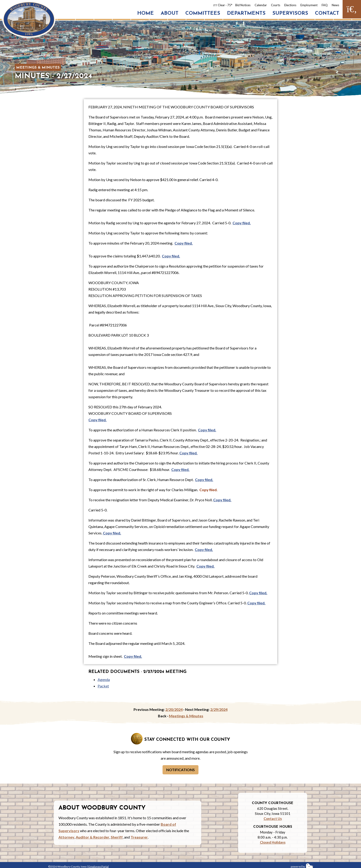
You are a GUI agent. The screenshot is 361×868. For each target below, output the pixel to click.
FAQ (325, 5)
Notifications (180, 770)
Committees (203, 13)
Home (146, 13)
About (170, 13)
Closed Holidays (273, 842)
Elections (290, 5)
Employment (309, 5)
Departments (246, 13)
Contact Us (273, 819)
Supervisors (290, 13)
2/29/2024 (219, 709)
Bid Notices (243, 5)
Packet (103, 686)
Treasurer (139, 837)
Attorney (66, 837)
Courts (276, 5)
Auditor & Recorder (93, 837)
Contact (327, 13)
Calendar (261, 5)
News (335, 5)
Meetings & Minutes (38, 68)
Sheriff (117, 837)
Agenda (104, 679)
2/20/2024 (174, 709)
